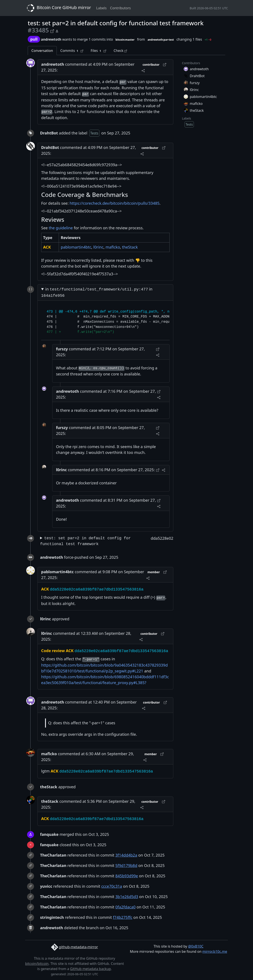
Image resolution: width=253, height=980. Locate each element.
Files (98, 51)
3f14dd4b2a (126, 855)
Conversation (42, 51)
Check (120, 51)
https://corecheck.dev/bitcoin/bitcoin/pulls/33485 (114, 203)
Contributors (120, 8)
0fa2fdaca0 (126, 907)
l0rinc (98, 247)
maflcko (113, 247)
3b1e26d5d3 (127, 897)
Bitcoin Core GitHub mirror (58, 8)
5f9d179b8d (126, 865)
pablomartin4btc (76, 247)
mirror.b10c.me (215, 951)
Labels (101, 8)
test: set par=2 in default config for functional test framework (85, 541)
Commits (72, 51)
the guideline (61, 228)
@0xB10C (196, 946)
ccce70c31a (112, 886)
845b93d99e (127, 876)
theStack (130, 247)
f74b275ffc (123, 917)
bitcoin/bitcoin (37, 964)
